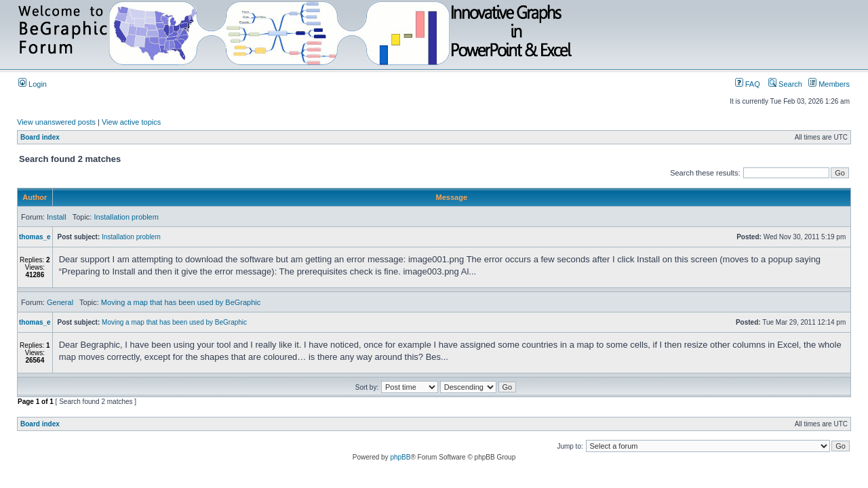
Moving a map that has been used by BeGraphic (181, 302)
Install (57, 217)
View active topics (131, 122)
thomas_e (35, 237)
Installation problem (126, 217)
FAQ (748, 84)
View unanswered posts (56, 122)
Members (829, 84)
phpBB (400, 457)
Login (33, 84)
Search (785, 84)
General (60, 302)
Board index (40, 137)
